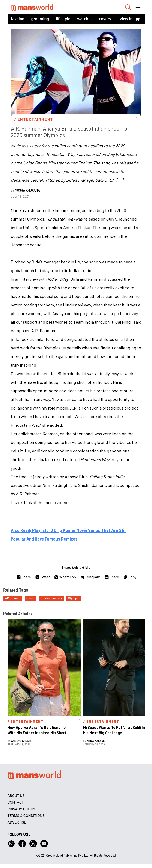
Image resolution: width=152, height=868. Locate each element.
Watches (85, 19)
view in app (130, 19)
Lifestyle (63, 19)
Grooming (40, 19)
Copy (130, 577)
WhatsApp (65, 577)
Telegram (90, 577)
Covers (105, 19)
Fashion (18, 19)
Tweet (43, 577)
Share (24, 577)
